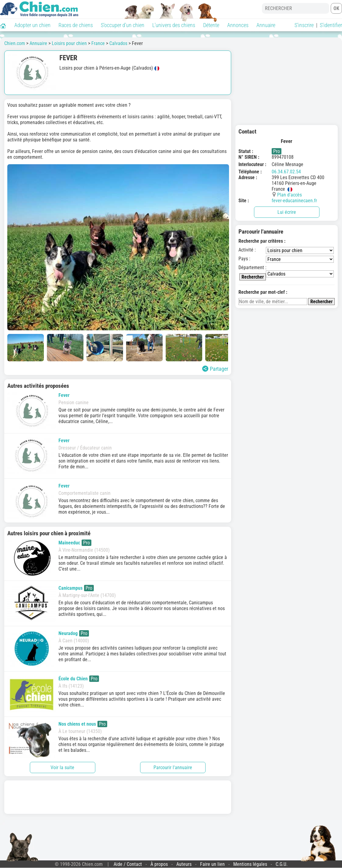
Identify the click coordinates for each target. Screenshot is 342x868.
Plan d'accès (289, 195)
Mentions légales (250, 864)
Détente (211, 25)
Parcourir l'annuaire (173, 767)
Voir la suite (62, 767)
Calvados (118, 43)
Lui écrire (287, 212)
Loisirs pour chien (69, 43)
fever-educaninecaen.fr (294, 201)
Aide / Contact (128, 864)
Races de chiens (76, 25)
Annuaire (266, 25)
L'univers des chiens (174, 25)
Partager (215, 369)
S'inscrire (304, 25)
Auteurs (184, 864)
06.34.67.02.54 (286, 172)
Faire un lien (212, 864)
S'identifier (331, 25)
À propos (159, 864)
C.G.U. (282, 864)
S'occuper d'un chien (123, 25)
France (98, 43)
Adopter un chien (32, 25)
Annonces (238, 25)
